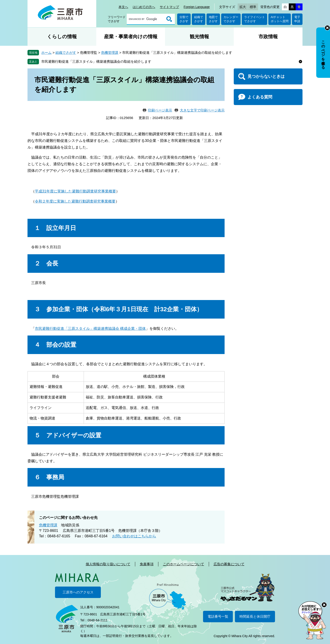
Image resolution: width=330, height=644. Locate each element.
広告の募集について (229, 564)
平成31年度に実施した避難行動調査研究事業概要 (75, 191)
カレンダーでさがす (231, 19)
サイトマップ (169, 7)
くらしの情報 (62, 37)
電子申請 (297, 19)
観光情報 (199, 37)
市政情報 (268, 37)
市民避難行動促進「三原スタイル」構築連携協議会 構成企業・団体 (90, 329)
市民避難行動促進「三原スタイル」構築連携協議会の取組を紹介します (96, 61)
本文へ (123, 7)
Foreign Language (197, 7)
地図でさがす (213, 19)
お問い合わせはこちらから (134, 536)
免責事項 (147, 564)
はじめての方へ (144, 7)
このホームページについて (184, 564)
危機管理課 (110, 53)
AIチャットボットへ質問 (280, 19)
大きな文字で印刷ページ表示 (202, 110)
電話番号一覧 (218, 616)
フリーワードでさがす (117, 19)
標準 (253, 7)
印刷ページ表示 (160, 110)
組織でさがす (199, 19)
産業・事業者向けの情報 (131, 37)
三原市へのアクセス (78, 592)
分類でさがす (184, 19)
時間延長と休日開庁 (255, 616)
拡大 (243, 7)
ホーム (46, 53)
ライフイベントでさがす (254, 19)
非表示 (327, 28)
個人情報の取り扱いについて (108, 564)
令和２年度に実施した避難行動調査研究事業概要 (75, 201)
